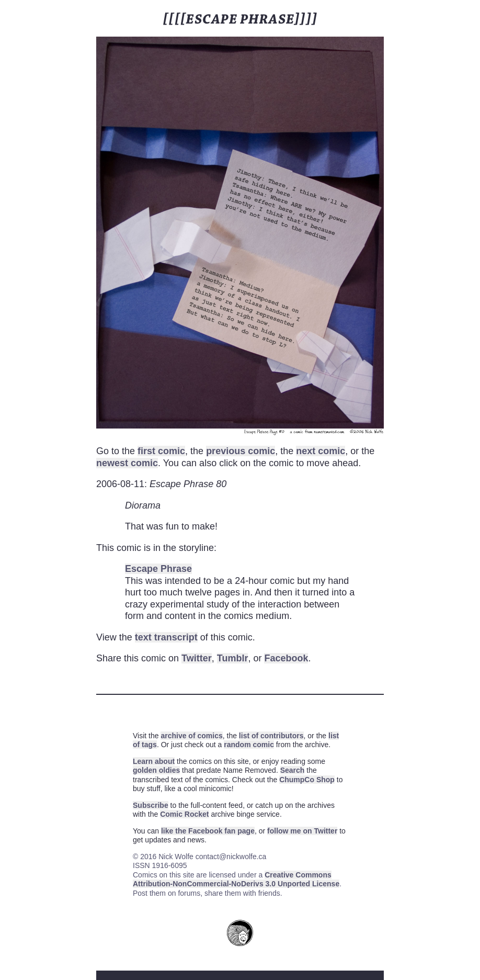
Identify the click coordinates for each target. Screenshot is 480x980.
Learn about (154, 761)
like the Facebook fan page (208, 831)
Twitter (197, 658)
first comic (161, 451)
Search (293, 770)
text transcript (166, 637)
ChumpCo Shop (307, 780)
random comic (249, 745)
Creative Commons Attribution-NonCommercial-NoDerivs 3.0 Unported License (236, 880)
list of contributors (271, 736)
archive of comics (191, 736)
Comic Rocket (184, 814)
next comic (321, 451)
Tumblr (233, 658)
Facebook (286, 658)
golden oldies (156, 770)
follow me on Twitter (302, 831)
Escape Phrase (158, 569)
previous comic (241, 451)
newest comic (127, 463)
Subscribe (151, 805)
